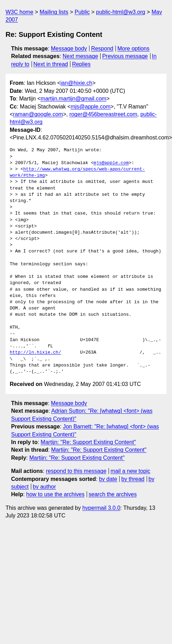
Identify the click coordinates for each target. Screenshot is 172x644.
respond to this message (76, 471)
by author (45, 487)
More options (134, 49)
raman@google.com (38, 114)
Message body (69, 49)
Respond (102, 49)
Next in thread (51, 64)
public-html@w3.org (121, 12)
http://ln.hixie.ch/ (35, 353)
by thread (133, 479)
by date (108, 479)
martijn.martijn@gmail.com (74, 99)
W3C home (19, 12)
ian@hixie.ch (76, 83)
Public (82, 12)
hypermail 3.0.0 (101, 508)
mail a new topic (131, 471)
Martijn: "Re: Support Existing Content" (88, 442)
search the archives (113, 494)
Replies (81, 64)
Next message (80, 56)
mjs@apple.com (91, 107)
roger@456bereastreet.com (103, 114)
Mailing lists (54, 12)
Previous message (125, 56)
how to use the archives (55, 494)
